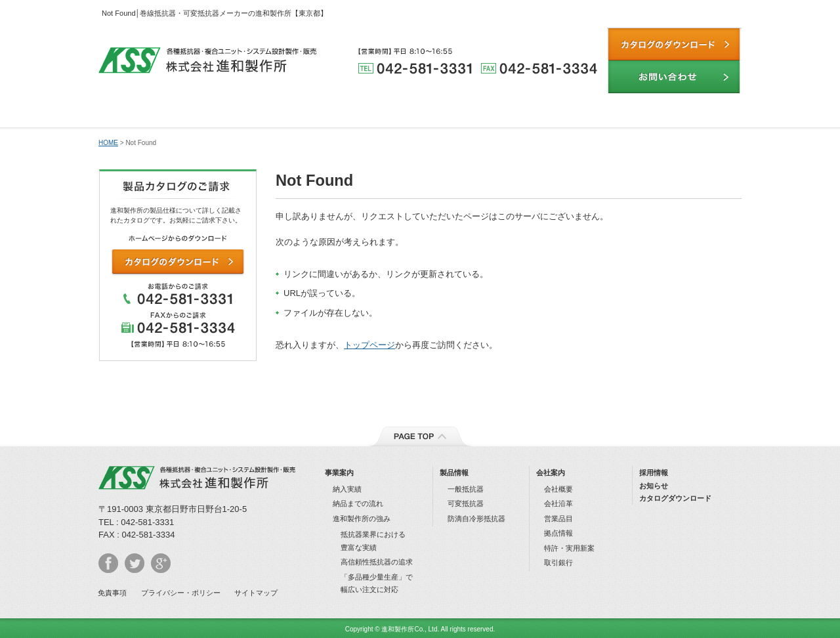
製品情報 (367, 111)
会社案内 (688, 111)
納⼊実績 (347, 489)
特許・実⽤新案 (569, 548)
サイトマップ (256, 593)
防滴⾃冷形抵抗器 (476, 519)
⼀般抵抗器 (466, 489)
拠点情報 (558, 533)
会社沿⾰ (558, 503)
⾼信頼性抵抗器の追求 (377, 562)
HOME (108, 143)
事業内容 (153, 111)
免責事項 (112, 593)
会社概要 (558, 489)
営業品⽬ (558, 519)
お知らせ (654, 486)
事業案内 (339, 473)
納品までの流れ (580, 111)
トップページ (369, 345)
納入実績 (473, 111)
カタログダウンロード (675, 498)
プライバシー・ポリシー (181, 593)
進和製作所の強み (260, 111)
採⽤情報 (654, 473)
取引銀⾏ (558, 563)
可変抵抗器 (466, 503)
